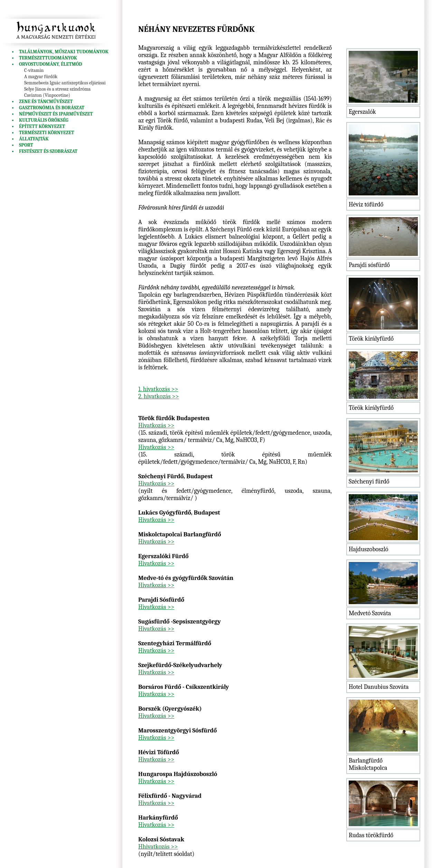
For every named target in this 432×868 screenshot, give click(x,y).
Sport (26, 145)
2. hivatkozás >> (159, 396)
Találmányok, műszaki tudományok (64, 52)
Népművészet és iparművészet (56, 114)
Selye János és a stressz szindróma (57, 89)
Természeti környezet (47, 133)
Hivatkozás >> (156, 426)
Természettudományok (48, 58)
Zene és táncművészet (46, 101)
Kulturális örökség (44, 120)
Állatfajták (34, 139)
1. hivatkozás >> (158, 389)
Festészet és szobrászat (48, 151)
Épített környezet (42, 126)
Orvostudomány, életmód (51, 64)
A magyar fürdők (41, 77)
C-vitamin (34, 70)
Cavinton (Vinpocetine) (47, 95)
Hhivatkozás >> (158, 847)
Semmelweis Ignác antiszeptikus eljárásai (65, 83)
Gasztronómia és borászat (52, 108)
